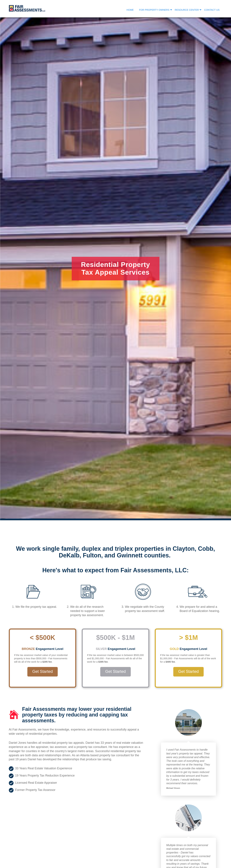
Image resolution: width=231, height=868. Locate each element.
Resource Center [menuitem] (187, 10)
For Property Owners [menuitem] (154, 10)
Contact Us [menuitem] (212, 10)
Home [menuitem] (130, 10)
